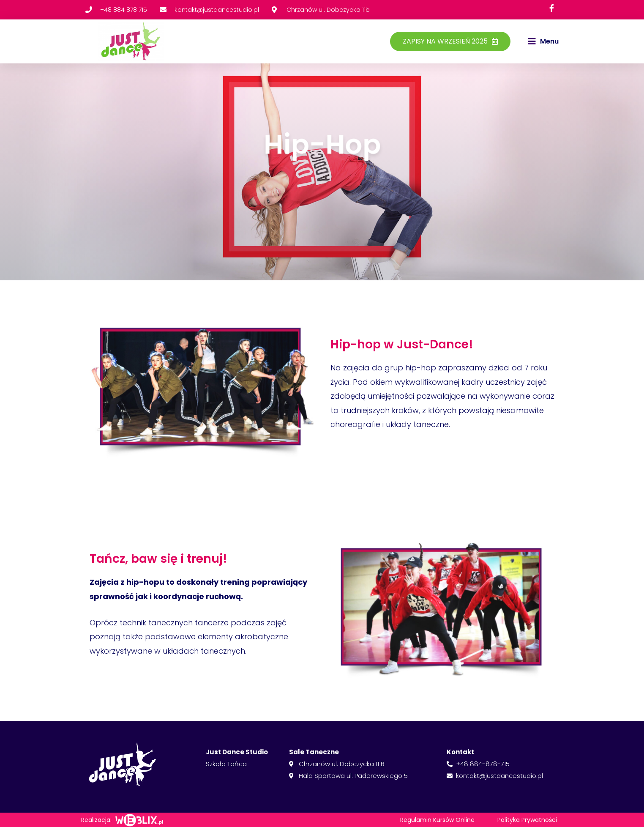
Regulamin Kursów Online (437, 820)
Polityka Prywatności (527, 820)
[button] (543, 41)
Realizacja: (96, 820)
